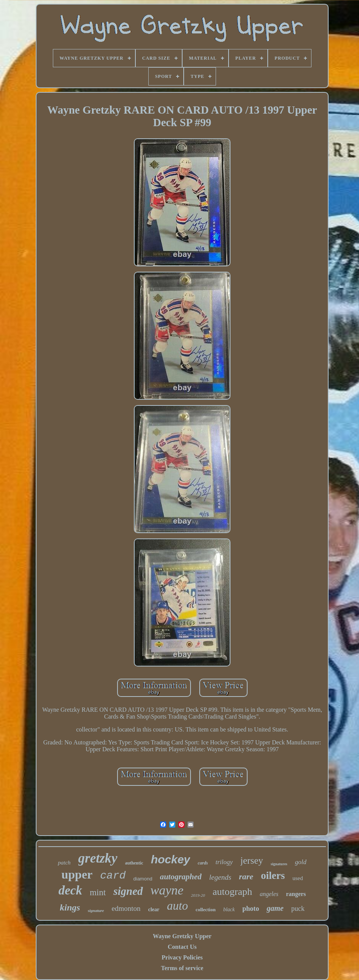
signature (96, 910)
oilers (273, 876)
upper (77, 874)
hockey (171, 859)
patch (64, 863)
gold (300, 862)
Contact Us (182, 947)
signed (128, 891)
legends (220, 877)
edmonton (126, 908)
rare (246, 876)
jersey (252, 860)
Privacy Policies (182, 957)
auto (177, 906)
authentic (134, 863)
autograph (232, 892)
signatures (279, 864)
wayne (167, 890)
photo (251, 909)
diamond (143, 879)
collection (206, 910)
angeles (269, 894)
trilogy (224, 862)
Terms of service (182, 968)
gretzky (98, 858)
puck (298, 909)
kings (70, 907)
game (275, 908)
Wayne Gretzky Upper (182, 936)
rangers (296, 894)
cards (203, 863)
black (229, 910)
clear (154, 910)
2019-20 (198, 895)
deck (70, 890)
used (298, 878)
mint (98, 892)
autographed (181, 877)
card (113, 876)
